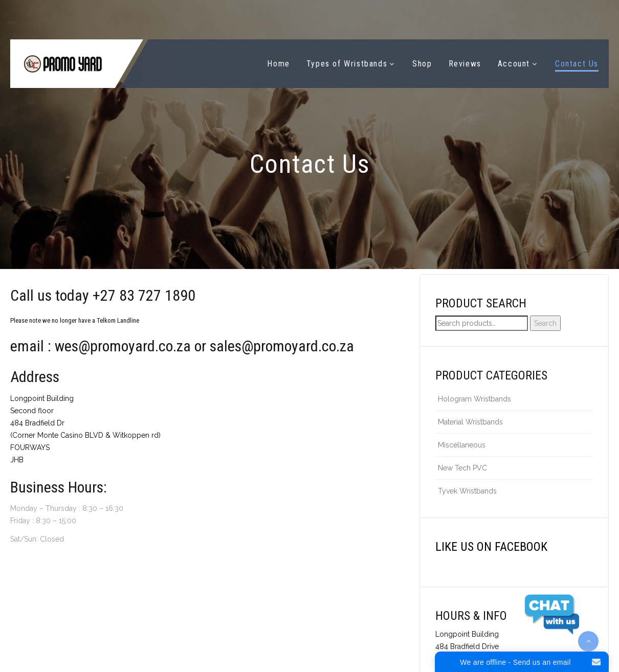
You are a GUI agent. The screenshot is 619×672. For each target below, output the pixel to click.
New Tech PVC (462, 468)
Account (514, 64)
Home (278, 64)
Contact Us (577, 64)
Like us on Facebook (491, 547)
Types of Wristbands (347, 64)
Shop (422, 64)
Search (545, 323)
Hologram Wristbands (474, 399)
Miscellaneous (462, 445)
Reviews (465, 64)
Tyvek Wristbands (467, 491)
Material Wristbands (470, 422)
